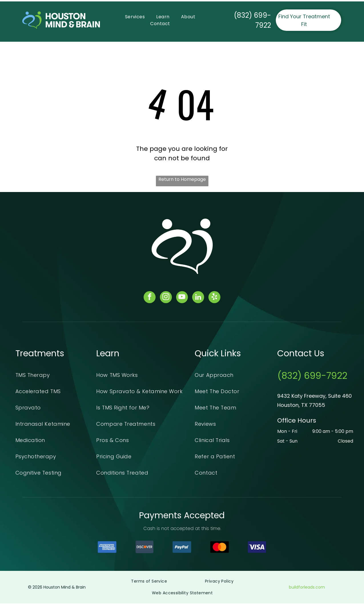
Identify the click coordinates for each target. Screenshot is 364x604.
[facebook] (148, 298)
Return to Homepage (182, 179)
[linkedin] (199, 298)
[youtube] (182, 298)
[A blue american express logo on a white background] (107, 548)
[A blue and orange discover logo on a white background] (144, 548)
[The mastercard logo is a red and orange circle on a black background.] (220, 548)
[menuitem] (135, 17)
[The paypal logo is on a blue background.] (182, 548)
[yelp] (216, 298)
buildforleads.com (307, 588)
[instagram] (165, 298)
